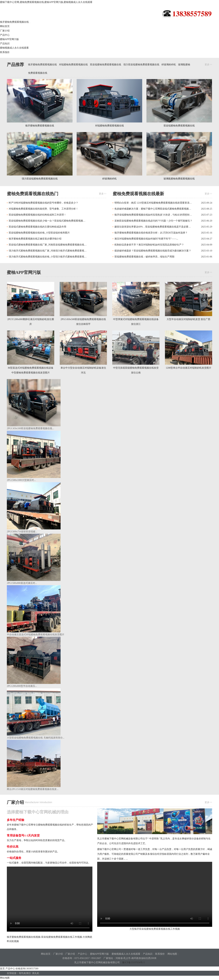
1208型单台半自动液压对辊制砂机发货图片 (189, 368)
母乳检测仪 (25, 973)
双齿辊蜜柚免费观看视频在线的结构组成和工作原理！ (37, 215)
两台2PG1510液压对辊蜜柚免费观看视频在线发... (33, 789)
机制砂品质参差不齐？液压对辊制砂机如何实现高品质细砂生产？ (149, 245)
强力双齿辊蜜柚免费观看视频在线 (141, 65)
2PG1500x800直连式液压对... (22, 583)
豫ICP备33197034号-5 (133, 962)
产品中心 (5, 35)
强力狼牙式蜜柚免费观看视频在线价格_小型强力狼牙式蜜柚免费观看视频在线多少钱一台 (48, 257)
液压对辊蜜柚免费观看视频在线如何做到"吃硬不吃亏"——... (146, 239)
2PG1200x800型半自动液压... (22, 686)
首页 (2, 969)
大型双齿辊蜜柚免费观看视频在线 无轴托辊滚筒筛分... (36, 738)
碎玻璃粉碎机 (169, 65)
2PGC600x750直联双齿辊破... (22, 532)
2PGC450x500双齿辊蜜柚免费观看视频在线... (30, 428)
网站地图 (172, 954)
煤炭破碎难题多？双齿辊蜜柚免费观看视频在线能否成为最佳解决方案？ (153, 251)
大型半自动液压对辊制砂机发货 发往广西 (189, 319)
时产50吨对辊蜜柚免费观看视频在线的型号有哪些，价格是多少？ (43, 203)
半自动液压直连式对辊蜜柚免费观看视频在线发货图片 (36, 635)
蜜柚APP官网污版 (9, 39)
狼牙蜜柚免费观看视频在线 (36, 13)
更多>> (208, 65)
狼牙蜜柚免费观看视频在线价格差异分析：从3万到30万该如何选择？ (151, 233)
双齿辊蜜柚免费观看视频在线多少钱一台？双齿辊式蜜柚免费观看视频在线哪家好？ (48, 221)
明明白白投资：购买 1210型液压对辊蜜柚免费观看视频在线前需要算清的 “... (154, 203)
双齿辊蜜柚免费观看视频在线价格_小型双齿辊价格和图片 (39, 233)
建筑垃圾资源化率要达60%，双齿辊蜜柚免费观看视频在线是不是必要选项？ (154, 227)
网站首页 (5, 26)
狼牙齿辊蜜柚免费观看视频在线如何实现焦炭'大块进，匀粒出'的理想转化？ (154, 215)
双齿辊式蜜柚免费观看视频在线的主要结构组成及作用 (37, 227)
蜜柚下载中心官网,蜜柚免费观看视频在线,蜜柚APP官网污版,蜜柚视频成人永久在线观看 (46, 2)
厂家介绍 (5, 31)
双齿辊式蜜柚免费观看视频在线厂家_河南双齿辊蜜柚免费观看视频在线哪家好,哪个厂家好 (48, 245)
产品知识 (5, 44)
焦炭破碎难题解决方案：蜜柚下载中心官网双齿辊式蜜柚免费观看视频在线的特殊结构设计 (154, 209)
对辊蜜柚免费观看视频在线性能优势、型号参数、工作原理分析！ (43, 209)
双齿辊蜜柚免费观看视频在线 (106, 65)
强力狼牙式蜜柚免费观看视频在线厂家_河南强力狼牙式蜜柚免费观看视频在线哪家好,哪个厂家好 (48, 251)
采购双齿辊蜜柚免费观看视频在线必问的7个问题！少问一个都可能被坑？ (153, 221)
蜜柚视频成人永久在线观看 (126, 954)
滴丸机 (36, 973)
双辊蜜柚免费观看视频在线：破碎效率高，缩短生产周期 (144, 257)
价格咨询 (27, 969)
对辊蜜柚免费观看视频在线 (73, 65)
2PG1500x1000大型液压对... (21, 480)
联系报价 (5, 52)
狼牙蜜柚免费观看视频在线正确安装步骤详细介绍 (35, 239)
